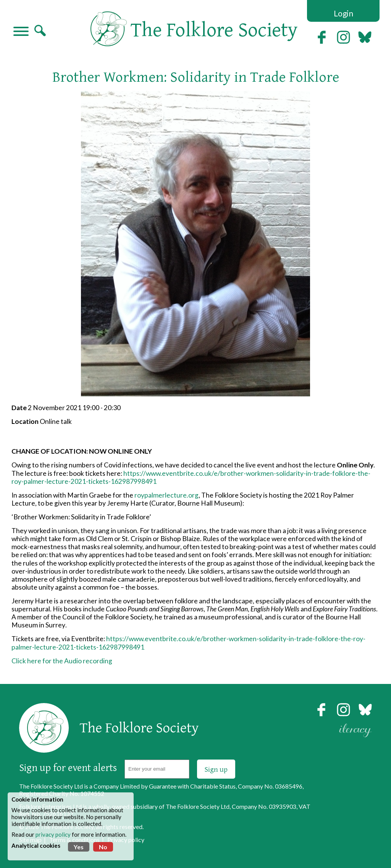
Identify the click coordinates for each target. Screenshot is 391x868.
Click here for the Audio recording (62, 661)
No (103, 847)
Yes (79, 847)
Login (343, 13)
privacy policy (53, 834)
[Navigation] (21, 32)
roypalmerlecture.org (166, 495)
